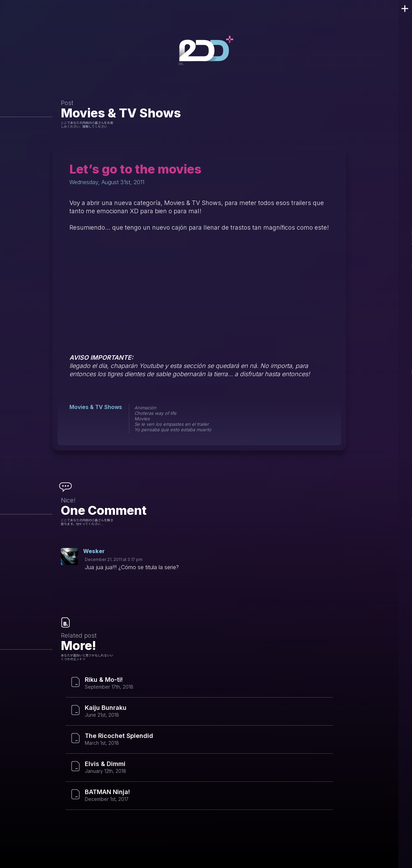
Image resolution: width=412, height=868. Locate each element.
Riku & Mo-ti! (104, 680)
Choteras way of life (155, 413)
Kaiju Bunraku (106, 708)
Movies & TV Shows (121, 113)
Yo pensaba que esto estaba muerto (173, 430)
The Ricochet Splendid (119, 736)
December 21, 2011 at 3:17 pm (114, 559)
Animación (145, 408)
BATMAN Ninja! (107, 792)
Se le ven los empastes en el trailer (172, 424)
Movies (142, 419)
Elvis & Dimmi (105, 764)
